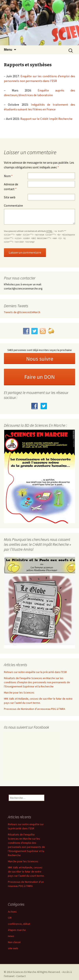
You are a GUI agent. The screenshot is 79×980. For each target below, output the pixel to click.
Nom (8, 176)
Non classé (14, 942)
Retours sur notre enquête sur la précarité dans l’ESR (35, 672)
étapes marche (17, 930)
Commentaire (13, 205)
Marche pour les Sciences (19, 693)
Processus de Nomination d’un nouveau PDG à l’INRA (35, 709)
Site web (10, 197)
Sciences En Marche (25, 972)
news (11, 936)
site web (13, 948)
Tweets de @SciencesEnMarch (22, 312)
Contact (21, 976)
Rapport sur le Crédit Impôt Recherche (46, 119)
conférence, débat (19, 924)
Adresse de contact (11, 187)
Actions (12, 912)
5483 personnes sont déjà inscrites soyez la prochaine (40, 350)
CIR (10, 918)
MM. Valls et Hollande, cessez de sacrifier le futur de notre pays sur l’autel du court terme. (26, 872)
